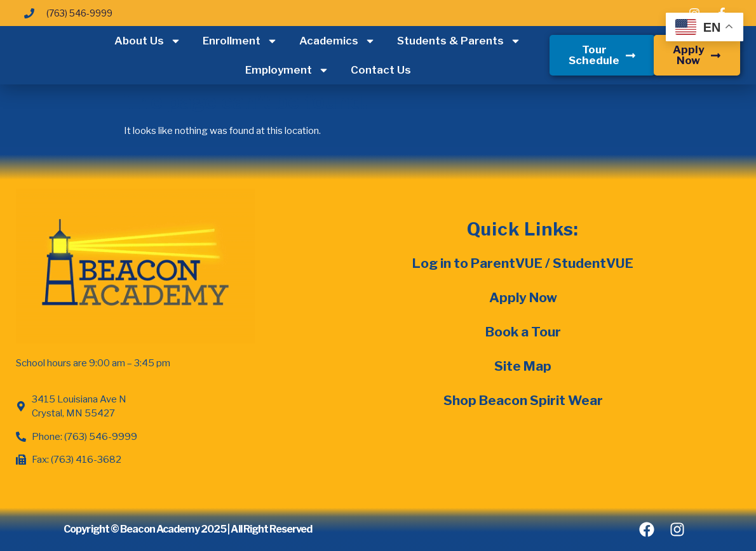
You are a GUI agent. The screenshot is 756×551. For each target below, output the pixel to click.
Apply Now (523, 297)
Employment (287, 70)
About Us (148, 41)
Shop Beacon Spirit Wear (523, 400)
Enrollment (240, 41)
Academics (337, 41)
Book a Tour (523, 332)
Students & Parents (459, 41)
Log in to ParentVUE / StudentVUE (523, 263)
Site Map (523, 366)
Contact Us (381, 70)
